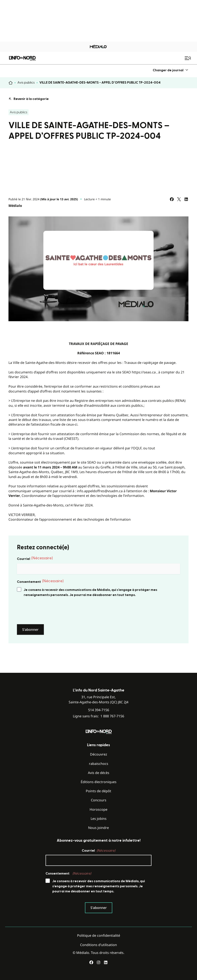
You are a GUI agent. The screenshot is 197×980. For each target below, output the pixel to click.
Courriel (35, 558)
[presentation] (49, 611)
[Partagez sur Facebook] (172, 199)
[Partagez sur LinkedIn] (186, 199)
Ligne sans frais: (98, 716)
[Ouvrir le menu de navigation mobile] (188, 58)
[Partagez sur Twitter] (179, 199)
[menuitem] (171, 70)
